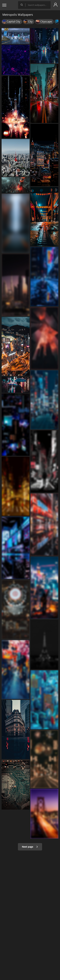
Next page (30, 847)
